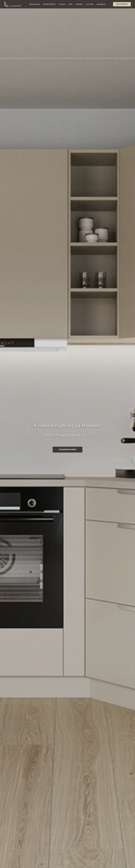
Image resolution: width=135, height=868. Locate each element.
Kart (70, 4)
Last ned (90, 4)
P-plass (62, 4)
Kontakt (79, 4)
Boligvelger (35, 4)
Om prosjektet (49, 4)
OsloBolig (101, 4)
